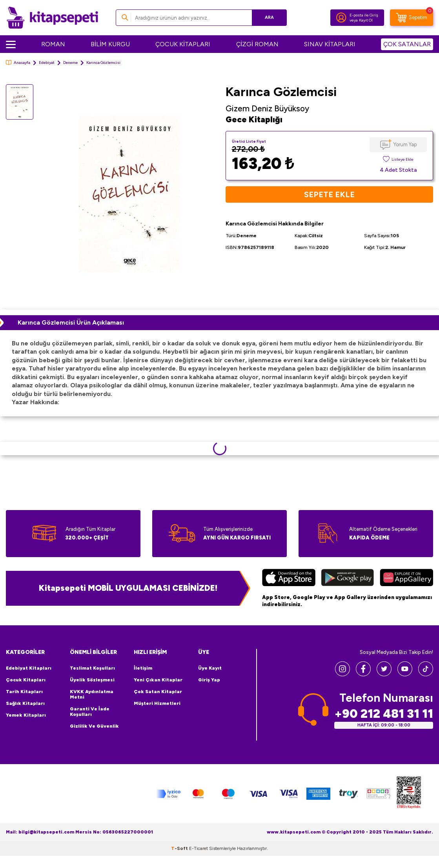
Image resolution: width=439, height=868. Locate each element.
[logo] (52, 18)
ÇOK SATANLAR (407, 44)
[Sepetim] (412, 18)
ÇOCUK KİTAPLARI (183, 44)
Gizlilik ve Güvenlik (94, 726)
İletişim (143, 668)
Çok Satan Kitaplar (158, 692)
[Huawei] (406, 579)
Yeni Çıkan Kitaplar (158, 680)
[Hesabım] (341, 18)
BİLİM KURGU (110, 44)
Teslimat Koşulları (92, 668)
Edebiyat (47, 63)
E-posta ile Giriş (364, 15)
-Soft (180, 848)
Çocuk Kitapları (26, 680)
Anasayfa (18, 63)
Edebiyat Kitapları (29, 668)
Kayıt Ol (366, 20)
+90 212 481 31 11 (384, 714)
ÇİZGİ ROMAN (257, 44)
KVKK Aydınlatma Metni (92, 694)
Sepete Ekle (329, 194)
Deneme (70, 63)
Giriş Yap (209, 680)
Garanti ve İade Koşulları (90, 712)
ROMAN (53, 44)
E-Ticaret (199, 848)
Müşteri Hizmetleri (157, 703)
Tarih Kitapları (24, 692)
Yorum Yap (405, 144)
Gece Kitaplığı (254, 119)
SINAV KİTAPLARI (330, 44)
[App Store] (289, 579)
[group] (129, 194)
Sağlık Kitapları (25, 703)
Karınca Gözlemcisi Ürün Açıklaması (71, 322)
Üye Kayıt (210, 668)
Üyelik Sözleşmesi (92, 680)
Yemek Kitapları (26, 715)
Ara (269, 17)
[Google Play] (348, 579)
